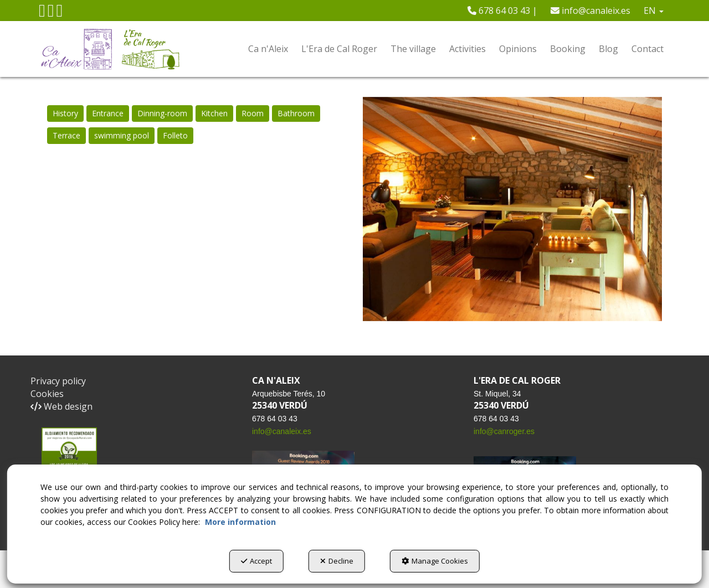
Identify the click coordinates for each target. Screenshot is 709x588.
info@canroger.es (504, 431)
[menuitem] (502, 11)
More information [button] (240, 522)
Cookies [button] (47, 394)
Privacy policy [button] (58, 381)
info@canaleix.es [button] (590, 11)
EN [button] (654, 11)
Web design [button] (61, 406)
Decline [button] (337, 561)
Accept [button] (256, 561)
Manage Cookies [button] (435, 561)
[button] (42, 13)
